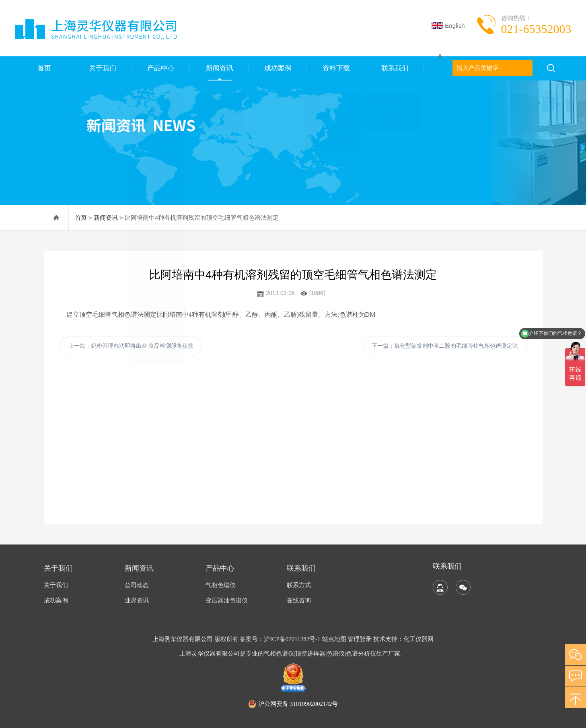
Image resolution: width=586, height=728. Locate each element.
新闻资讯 (219, 68)
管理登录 (360, 639)
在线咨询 (299, 600)
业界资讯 (137, 600)
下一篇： (445, 346)
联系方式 (299, 585)
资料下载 (336, 68)
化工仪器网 (418, 639)
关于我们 (102, 68)
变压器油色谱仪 (227, 600)
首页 (44, 68)
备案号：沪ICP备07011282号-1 (281, 639)
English (448, 26)
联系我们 (395, 68)
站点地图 (334, 639)
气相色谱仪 (221, 585)
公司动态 (137, 585)
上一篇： (131, 346)
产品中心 (161, 68)
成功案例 (278, 68)
